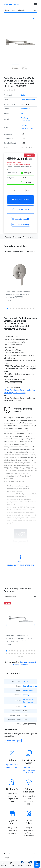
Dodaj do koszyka (20, 199)
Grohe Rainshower (28, 100)
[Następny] (34, 282)
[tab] (8, 308)
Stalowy (24, 125)
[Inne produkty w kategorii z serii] (20, 597)
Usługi (6, 858)
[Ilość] (21, 190)
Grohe (23, 95)
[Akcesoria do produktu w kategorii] (20, 252)
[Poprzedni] (7, 282)
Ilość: (14, 190)
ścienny (23, 113)
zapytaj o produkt (21, 219)
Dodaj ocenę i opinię (13, 741)
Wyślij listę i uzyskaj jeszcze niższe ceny (29, 770)
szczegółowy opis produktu (21, 563)
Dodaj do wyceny (21, 209)
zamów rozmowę (21, 225)
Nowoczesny (25, 109)
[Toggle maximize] (34, 18)
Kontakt (7, 853)
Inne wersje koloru (28, 129)
